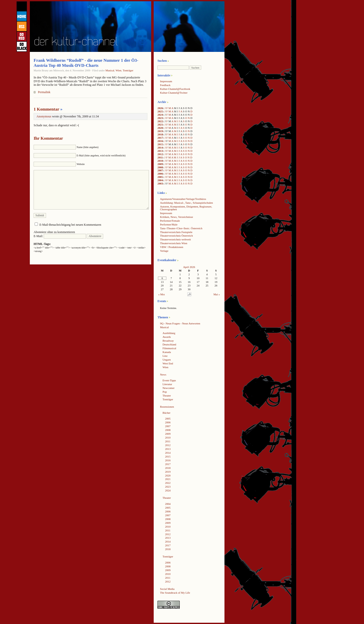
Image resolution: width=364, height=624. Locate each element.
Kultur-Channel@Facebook (175, 89)
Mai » (217, 294)
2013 (160, 151)
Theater (167, 396)
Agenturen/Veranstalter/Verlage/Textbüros (183, 199)
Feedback (165, 85)
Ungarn (167, 360)
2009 (160, 164)
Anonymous (44, 116)
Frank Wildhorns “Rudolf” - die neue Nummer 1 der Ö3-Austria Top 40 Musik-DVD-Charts (86, 63)
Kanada (167, 352)
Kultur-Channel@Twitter (174, 93)
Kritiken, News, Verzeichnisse (177, 217)
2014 (160, 148)
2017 (160, 138)
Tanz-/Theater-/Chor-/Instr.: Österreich (181, 228)
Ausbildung (169, 333)
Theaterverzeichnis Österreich (176, 236)
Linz (165, 356)
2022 (160, 121)
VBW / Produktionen (172, 247)
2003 (160, 183)
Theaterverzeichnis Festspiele (176, 232)
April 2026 (189, 267)
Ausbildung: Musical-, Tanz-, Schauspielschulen (186, 203)
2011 (160, 157)
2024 (160, 115)
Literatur (167, 384)
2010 (160, 161)
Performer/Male (169, 224)
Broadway (168, 341)
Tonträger (128, 70)
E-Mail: (60, 236)
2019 (160, 131)
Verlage (164, 251)
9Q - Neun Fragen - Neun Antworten (180, 323)
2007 (160, 170)
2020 (160, 128)
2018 (160, 134)
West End (168, 363)
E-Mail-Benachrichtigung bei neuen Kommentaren (70, 225)
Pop (165, 392)
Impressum (166, 81)
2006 (160, 174)
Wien (118, 70)
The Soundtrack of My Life (175, 593)
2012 (160, 154)
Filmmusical (169, 348)
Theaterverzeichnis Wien (174, 243)
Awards (167, 337)
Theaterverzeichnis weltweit (175, 239)
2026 (160, 108)
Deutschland (169, 344)
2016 (160, 141)
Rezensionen (167, 407)
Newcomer (168, 388)
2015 (160, 144)
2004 (160, 180)
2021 (160, 124)
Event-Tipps (169, 380)
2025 (160, 111)
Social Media (167, 589)
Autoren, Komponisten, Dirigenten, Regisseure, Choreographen (186, 208)
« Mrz (162, 294)
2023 (160, 118)
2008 (160, 167)
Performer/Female (170, 221)
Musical (110, 70)
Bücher (166, 413)
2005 (160, 177)
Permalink (44, 92)
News (163, 375)
